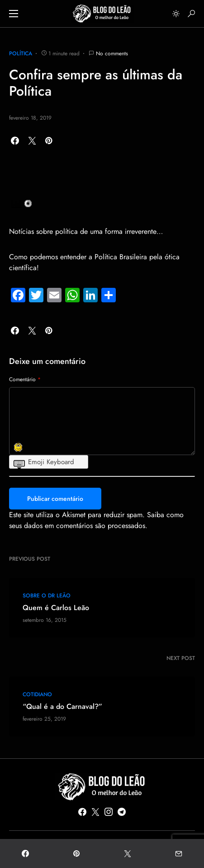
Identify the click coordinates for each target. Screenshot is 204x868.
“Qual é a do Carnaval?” (62, 707)
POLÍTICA (21, 53)
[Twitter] (95, 812)
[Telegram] (122, 812)
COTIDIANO (37, 694)
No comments (112, 53)
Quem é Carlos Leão (56, 608)
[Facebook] (82, 812)
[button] (14, 14)
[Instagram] (109, 812)
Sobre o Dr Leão (47, 596)
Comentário (25, 379)
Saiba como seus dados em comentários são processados (96, 520)
